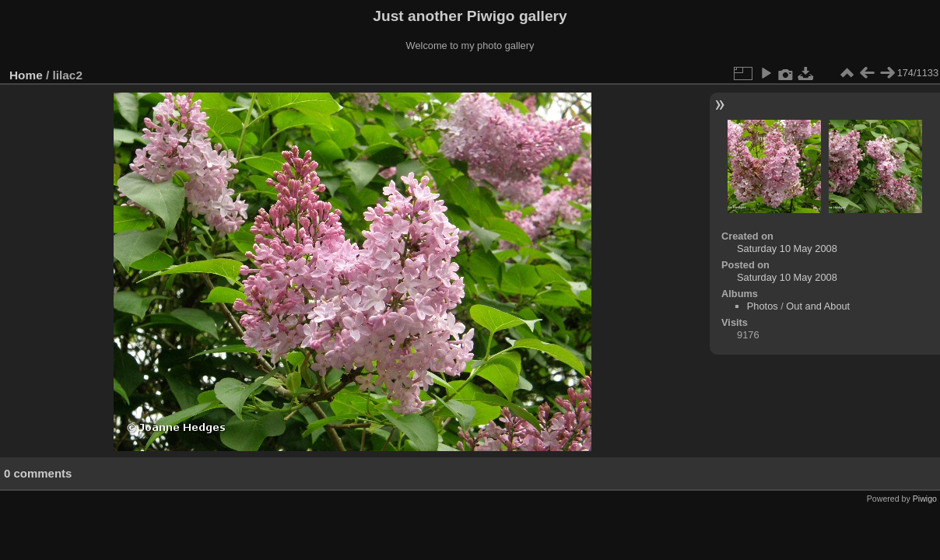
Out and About (818, 306)
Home (26, 75)
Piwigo (925, 499)
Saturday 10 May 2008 (787, 248)
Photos (763, 306)
